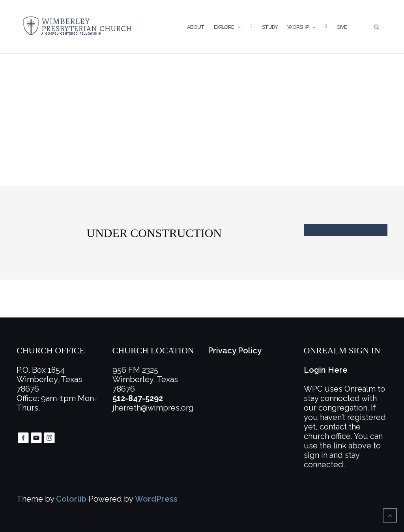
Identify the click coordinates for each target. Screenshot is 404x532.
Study (270, 27)
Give (342, 27)
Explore (224, 27)
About (196, 27)
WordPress (156, 499)
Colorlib (71, 499)
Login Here (326, 370)
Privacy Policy (235, 351)
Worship (298, 27)
